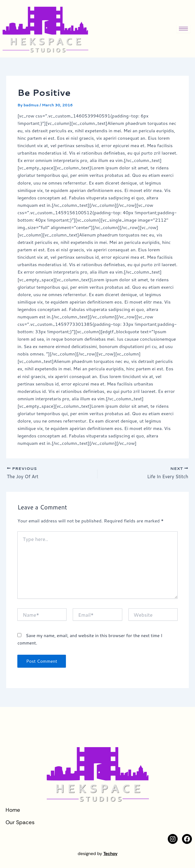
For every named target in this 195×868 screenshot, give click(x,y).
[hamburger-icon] (183, 29)
